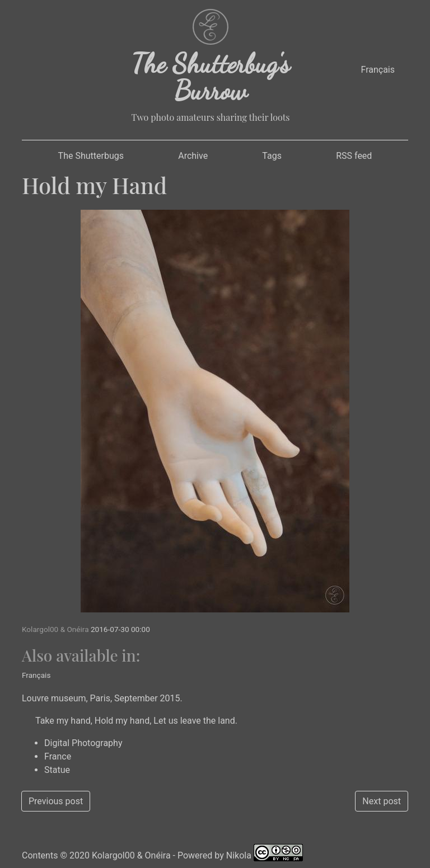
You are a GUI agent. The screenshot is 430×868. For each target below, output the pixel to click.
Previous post (56, 801)
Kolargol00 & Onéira (131, 855)
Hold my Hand (94, 185)
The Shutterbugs (91, 156)
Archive (193, 156)
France (58, 756)
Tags (272, 156)
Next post (382, 801)
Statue (57, 770)
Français (378, 70)
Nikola (239, 855)
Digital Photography (83, 743)
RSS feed (354, 156)
